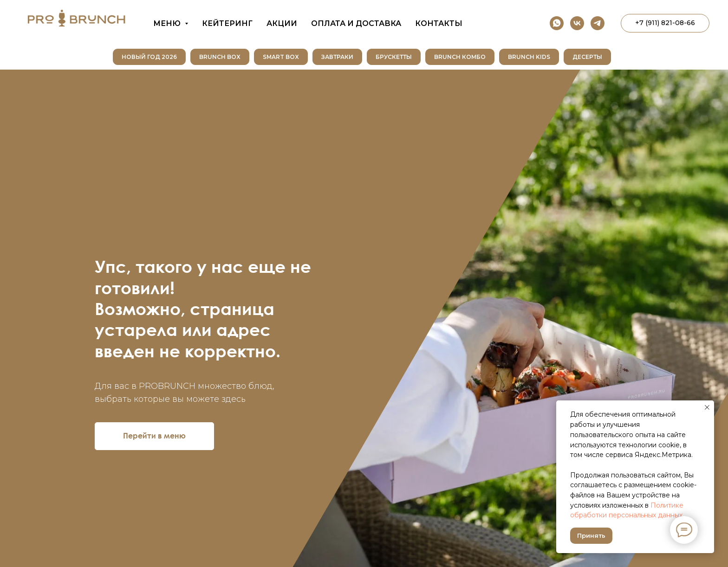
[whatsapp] (557, 23)
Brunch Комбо (460, 57)
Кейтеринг (227, 23)
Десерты (587, 57)
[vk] (577, 23)
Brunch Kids (529, 57)
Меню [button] (168, 23)
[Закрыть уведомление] (707, 407)
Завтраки (337, 57)
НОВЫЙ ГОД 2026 (149, 57)
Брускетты (394, 57)
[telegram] (598, 23)
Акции (282, 23)
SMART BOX (281, 57)
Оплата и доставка (356, 23)
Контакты (439, 23)
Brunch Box (220, 57)
